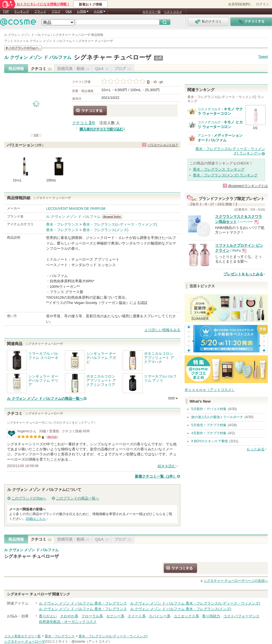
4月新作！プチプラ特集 (209, 433)
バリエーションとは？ (163, 145)
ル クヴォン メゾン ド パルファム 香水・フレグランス (83, 603)
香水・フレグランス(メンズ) (106, 230)
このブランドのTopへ (29, 498)
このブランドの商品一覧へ (77, 498)
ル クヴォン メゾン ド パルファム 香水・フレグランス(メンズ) (181, 609)
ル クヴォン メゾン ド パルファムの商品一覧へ (45, 399)
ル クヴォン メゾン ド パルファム (38, 58)
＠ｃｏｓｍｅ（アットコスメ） (210, 390)
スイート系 (137, 616)
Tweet (263, 57)
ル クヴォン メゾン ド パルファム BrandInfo (114, 217)
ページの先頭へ (236, 581)
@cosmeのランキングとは (248, 186)
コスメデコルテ (209, 109)
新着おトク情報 (90, 4)
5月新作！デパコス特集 (209, 409)
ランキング (22, 11)
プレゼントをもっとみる (243, 274)
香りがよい (48, 616)
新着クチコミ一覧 (156, 476)
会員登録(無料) (239, 4)
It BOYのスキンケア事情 (210, 441)
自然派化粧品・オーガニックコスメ (68, 622)
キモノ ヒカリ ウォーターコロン (220, 124)
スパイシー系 (160, 616)
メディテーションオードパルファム (220, 138)
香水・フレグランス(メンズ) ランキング (225, 175)
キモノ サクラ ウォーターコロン (220, 111)
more (171, 398)
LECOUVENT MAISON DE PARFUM (76, 209)
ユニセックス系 (186, 616)
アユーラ (204, 136)
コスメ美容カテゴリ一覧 (22, 636)
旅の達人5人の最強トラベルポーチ (217, 417)
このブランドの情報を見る (23, 48)
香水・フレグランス (62, 224)
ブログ (56, 11)
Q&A (69, 11)
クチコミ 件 (84, 123)
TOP (6, 11)
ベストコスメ (173, 12)
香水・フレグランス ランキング (219, 169)
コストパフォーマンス (241, 616)
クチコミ (41, 69)
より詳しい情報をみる (162, 330)
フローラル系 (92, 616)
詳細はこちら (36, 519)
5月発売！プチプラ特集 (209, 425)
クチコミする (90, 111)
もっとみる (255, 449)
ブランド (40, 11)
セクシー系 (115, 616)
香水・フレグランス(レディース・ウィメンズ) (120, 224)
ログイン (263, 4)
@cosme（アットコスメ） (91, 641)
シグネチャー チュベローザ (113, 57)
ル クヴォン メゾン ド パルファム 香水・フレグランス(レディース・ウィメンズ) (195, 603)
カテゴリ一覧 (152, 12)
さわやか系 (69, 616)
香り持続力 (211, 616)
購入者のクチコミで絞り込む (101, 129)
